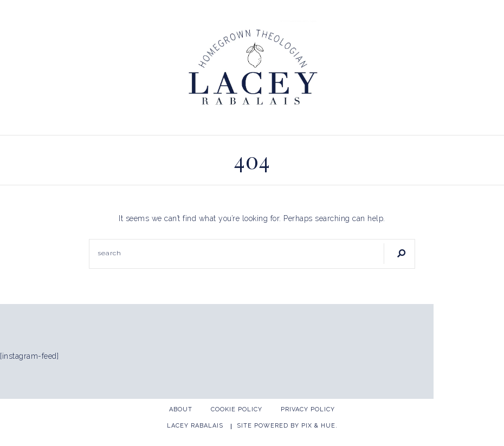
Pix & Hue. (319, 426)
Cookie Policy (237, 409)
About (181, 409)
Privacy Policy (308, 409)
